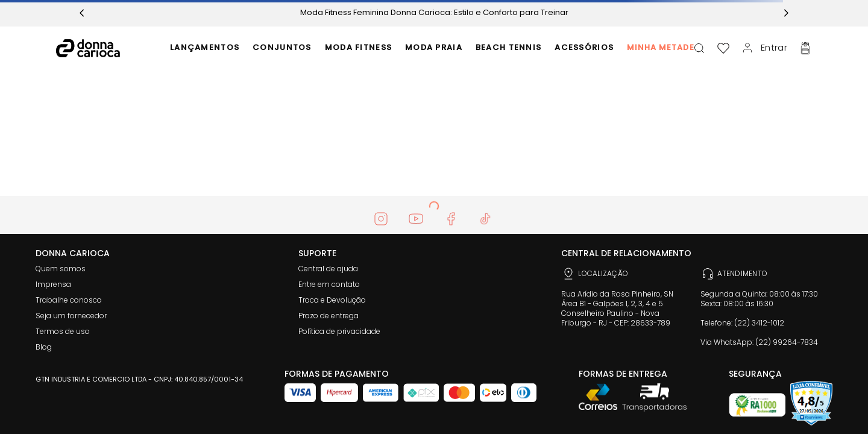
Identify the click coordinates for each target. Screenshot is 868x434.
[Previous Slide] (82, 13)
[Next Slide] (786, 13)
